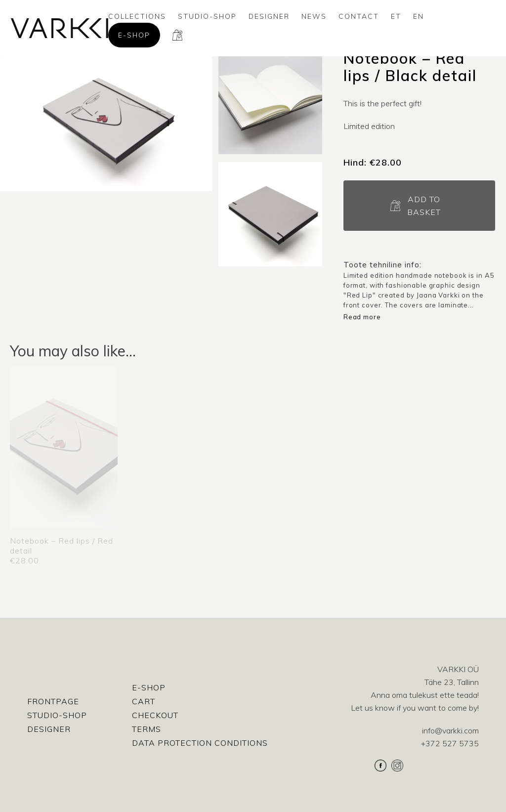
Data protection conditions (200, 743)
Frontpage (53, 701)
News (314, 16)
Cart (144, 701)
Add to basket (424, 206)
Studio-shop (207, 16)
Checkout (155, 715)
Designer (269, 16)
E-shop (134, 35)
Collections (137, 16)
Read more (362, 317)
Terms (147, 729)
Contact (359, 16)
